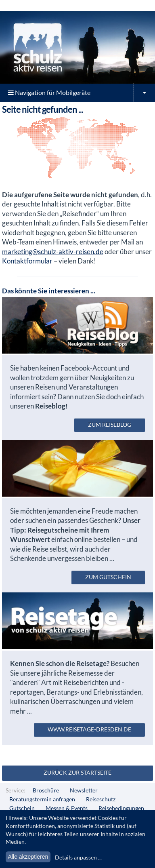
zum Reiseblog (110, 425)
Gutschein (22, 808)
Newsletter (84, 790)
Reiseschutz (101, 799)
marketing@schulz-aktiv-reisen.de (53, 252)
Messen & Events (67, 808)
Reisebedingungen (121, 808)
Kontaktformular (27, 261)
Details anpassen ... (78, 857)
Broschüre (46, 790)
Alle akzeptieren (28, 857)
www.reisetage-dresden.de (89, 729)
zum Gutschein (108, 577)
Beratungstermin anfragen (42, 799)
